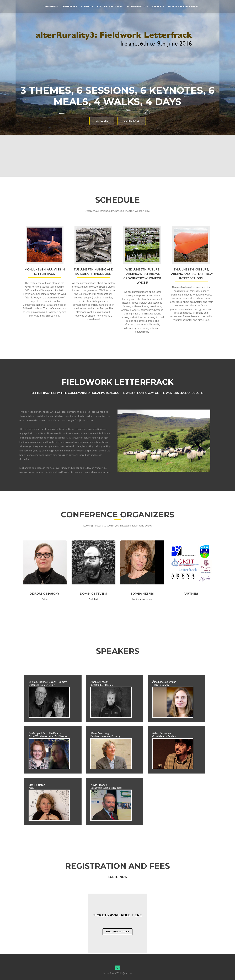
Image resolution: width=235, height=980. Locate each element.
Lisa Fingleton (37, 785)
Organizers (50, 6)
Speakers (158, 6)
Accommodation (137, 6)
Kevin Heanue (99, 785)
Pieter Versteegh (100, 733)
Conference (69, 6)
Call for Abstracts (110, 6)
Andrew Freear (99, 682)
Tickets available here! (183, 6)
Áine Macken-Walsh (164, 682)
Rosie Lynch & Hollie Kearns (45, 733)
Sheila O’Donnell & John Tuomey (48, 682)
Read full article (117, 932)
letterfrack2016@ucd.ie (118, 973)
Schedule (87, 6)
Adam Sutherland (162, 733)
